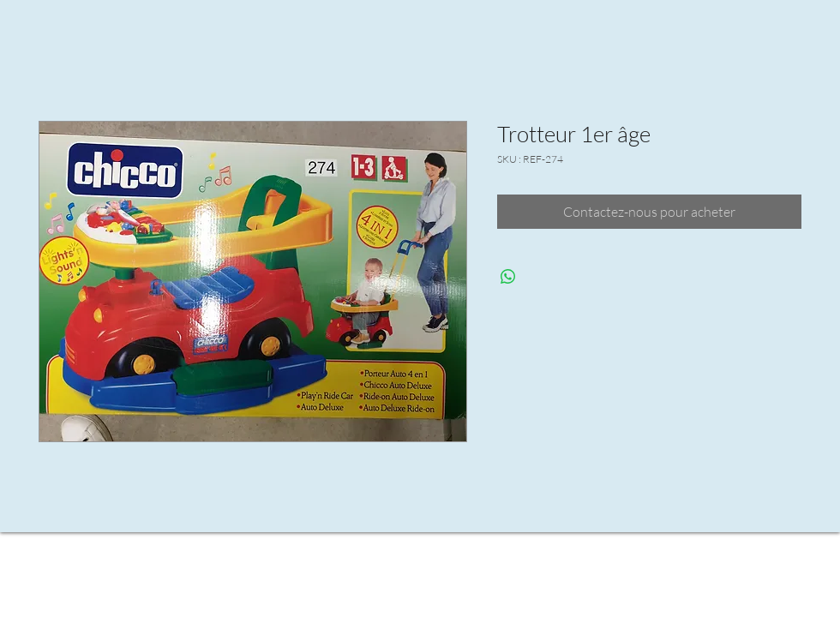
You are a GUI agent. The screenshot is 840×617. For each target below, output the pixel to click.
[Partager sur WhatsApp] (508, 277)
